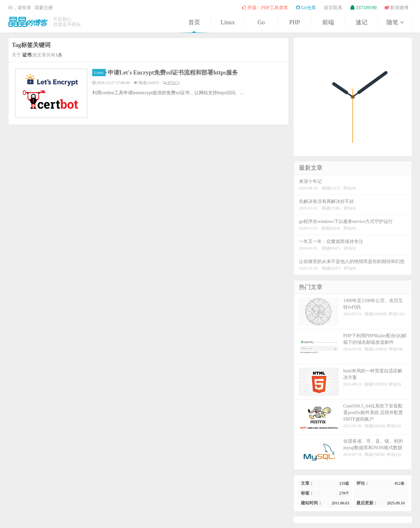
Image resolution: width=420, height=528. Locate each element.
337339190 (363, 8)
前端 (328, 22)
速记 (362, 22)
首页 (194, 22)
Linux (228, 22)
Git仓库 (306, 8)
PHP (294, 22)
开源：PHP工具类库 (265, 8)
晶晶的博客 (28, 22)
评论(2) (171, 83)
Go (261, 22)
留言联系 (333, 8)
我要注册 (44, 8)
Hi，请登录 (20, 8)
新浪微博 (397, 8)
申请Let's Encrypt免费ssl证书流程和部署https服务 (173, 73)
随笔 (395, 22)
